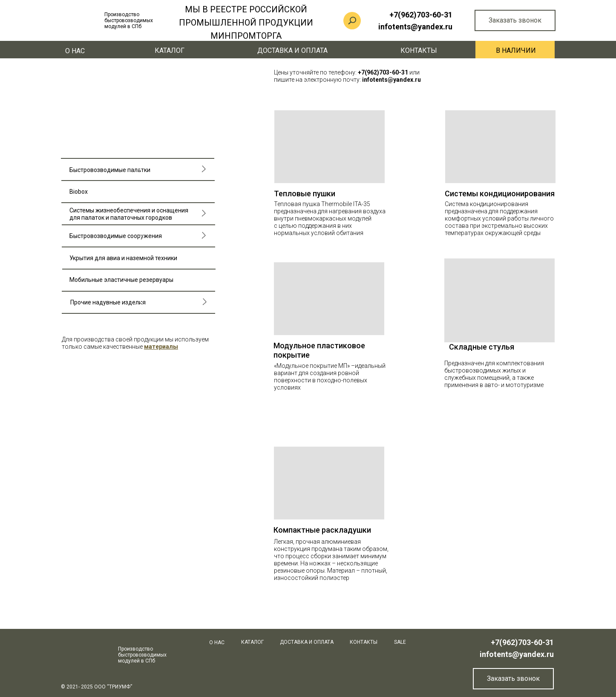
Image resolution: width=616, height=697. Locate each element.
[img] (499, 300)
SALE (400, 642)
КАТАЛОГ (170, 50)
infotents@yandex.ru (517, 654)
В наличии (516, 50)
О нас (75, 51)
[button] (161, 347)
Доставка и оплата (292, 50)
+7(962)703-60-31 (522, 642)
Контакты (419, 50)
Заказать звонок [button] (515, 20)
